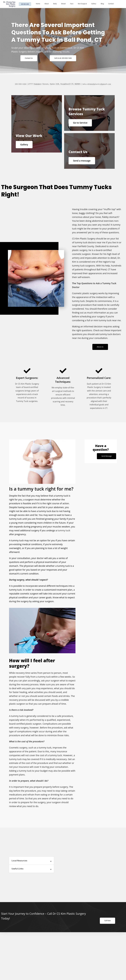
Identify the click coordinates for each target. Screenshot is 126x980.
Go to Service (81, 123)
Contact (111, 4)
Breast (63, 4)
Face (72, 4)
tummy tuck (64, 533)
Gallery (94, 4)
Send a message (83, 162)
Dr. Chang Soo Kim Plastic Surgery (9, 4)
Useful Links (18, 872)
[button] (31, 864)
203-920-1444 (18, 84)
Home (38, 4)
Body (55, 4)
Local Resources (20, 864)
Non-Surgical (82, 4)
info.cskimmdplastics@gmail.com (98, 84)
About (47, 4)
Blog (102, 4)
